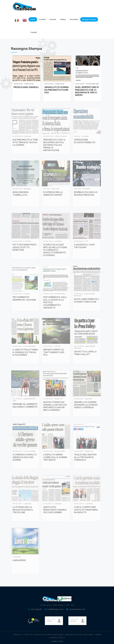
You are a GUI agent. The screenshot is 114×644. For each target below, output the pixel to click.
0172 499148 (36, 609)
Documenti (74, 19)
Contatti (34, 32)
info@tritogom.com (55, 609)
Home (33, 19)
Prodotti (42, 19)
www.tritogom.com (77, 609)
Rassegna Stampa (89, 19)
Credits (60, 641)
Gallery (63, 19)
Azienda (53, 19)
